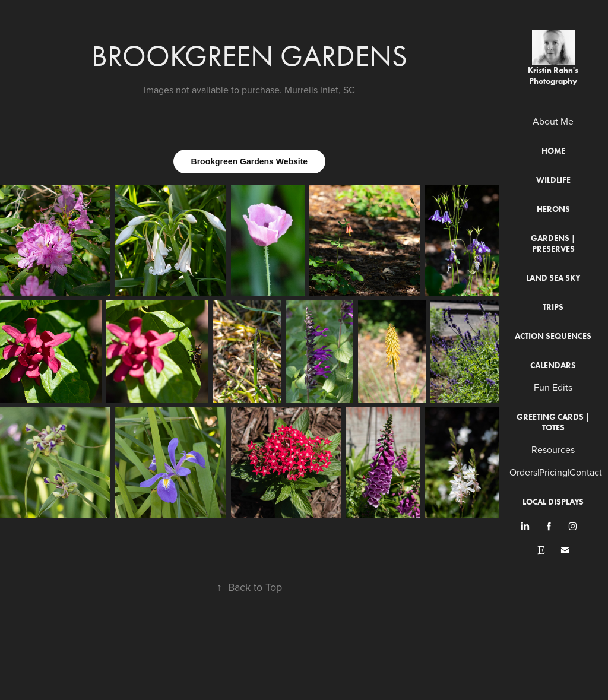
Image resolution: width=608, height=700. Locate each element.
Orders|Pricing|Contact (556, 472)
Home (553, 151)
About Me (553, 121)
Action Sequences (553, 336)
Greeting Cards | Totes (553, 422)
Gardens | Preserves (553, 244)
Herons (553, 209)
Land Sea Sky (553, 278)
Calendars (553, 365)
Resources (553, 449)
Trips (553, 307)
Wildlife (553, 180)
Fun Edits (553, 387)
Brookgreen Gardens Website (250, 161)
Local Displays (553, 502)
